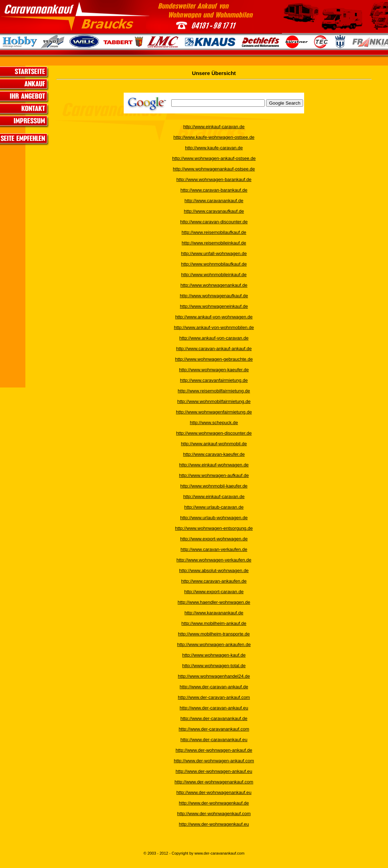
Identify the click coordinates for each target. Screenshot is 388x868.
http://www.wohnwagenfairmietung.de (214, 412)
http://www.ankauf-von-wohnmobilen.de (214, 327)
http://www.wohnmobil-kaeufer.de (214, 486)
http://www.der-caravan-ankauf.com (214, 697)
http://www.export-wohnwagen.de (214, 539)
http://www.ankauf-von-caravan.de (214, 338)
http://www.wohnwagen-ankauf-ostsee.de (214, 158)
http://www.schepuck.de (214, 423)
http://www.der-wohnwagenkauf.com (214, 814)
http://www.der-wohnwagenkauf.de (214, 803)
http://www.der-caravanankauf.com (214, 729)
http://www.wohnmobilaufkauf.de (214, 264)
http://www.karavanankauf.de (214, 613)
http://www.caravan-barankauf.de (214, 190)
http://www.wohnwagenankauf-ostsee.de (214, 169)
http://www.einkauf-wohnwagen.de (214, 465)
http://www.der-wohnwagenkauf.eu (214, 824)
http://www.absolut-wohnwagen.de (214, 571)
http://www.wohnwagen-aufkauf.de (214, 475)
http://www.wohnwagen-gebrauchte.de (214, 359)
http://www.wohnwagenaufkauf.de (214, 296)
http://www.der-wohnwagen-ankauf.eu (214, 771)
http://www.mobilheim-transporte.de (214, 634)
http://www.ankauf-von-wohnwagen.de (214, 317)
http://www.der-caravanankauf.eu (214, 740)
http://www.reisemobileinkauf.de (214, 243)
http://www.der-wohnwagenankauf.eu (214, 792)
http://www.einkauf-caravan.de (214, 127)
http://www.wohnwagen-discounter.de (214, 433)
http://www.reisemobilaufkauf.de (214, 232)
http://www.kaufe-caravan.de (214, 148)
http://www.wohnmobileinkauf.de (214, 275)
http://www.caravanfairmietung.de (214, 380)
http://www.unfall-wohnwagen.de (214, 253)
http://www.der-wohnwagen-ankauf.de (214, 750)
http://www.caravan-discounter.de (214, 222)
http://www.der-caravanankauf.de (214, 718)
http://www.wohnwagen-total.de (214, 666)
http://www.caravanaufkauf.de (214, 211)
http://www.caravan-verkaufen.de (214, 549)
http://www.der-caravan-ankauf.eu (214, 708)
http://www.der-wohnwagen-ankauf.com (214, 761)
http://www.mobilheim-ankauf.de (214, 623)
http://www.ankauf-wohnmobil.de (214, 444)
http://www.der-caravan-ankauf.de (214, 687)
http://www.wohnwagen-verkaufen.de (214, 560)
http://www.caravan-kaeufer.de (214, 454)
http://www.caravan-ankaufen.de (214, 581)
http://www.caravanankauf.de (214, 201)
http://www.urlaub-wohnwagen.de (214, 518)
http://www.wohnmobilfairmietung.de (214, 401)
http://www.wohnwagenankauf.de (214, 285)
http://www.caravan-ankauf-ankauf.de (214, 349)
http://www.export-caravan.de (214, 592)
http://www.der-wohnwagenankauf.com (214, 782)
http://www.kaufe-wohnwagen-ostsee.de (214, 137)
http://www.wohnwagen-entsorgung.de (214, 528)
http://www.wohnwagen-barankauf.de (214, 179)
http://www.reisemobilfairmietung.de (214, 391)
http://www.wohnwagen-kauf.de (214, 655)
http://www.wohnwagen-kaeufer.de (214, 370)
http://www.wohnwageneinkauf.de (214, 306)
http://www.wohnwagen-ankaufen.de (214, 644)
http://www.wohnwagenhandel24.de (214, 676)
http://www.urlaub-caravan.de (214, 507)
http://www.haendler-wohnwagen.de (214, 602)
